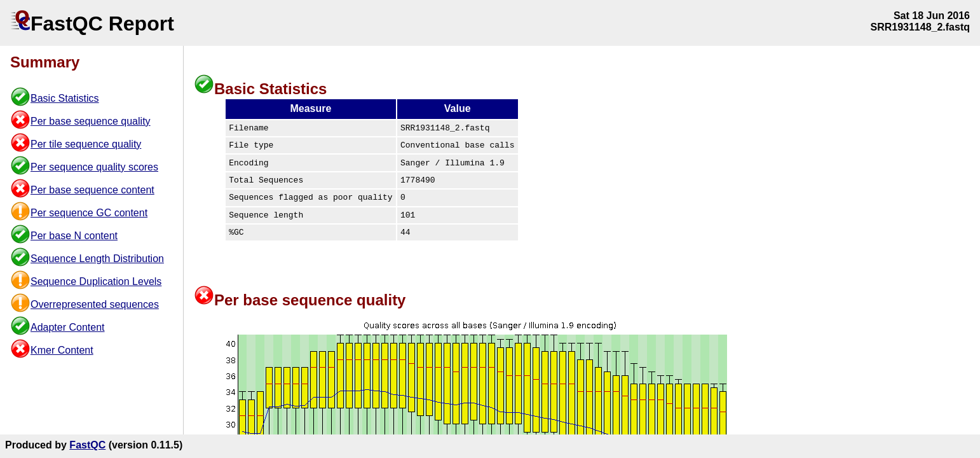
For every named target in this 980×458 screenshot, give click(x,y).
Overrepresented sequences (95, 304)
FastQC (87, 445)
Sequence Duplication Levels (96, 281)
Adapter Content (68, 327)
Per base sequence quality (91, 121)
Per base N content (74, 236)
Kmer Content (62, 350)
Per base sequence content (92, 190)
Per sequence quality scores (94, 167)
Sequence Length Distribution (97, 259)
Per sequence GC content (89, 213)
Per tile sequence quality (86, 144)
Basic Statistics (65, 98)
